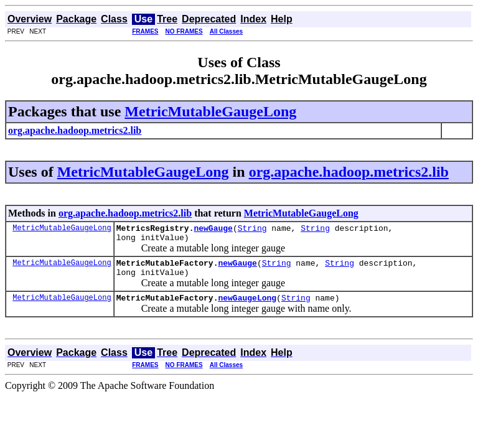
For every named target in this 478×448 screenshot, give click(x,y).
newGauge (213, 230)
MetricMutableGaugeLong (210, 111)
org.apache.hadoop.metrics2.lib (349, 172)
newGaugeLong (247, 307)
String (252, 230)
